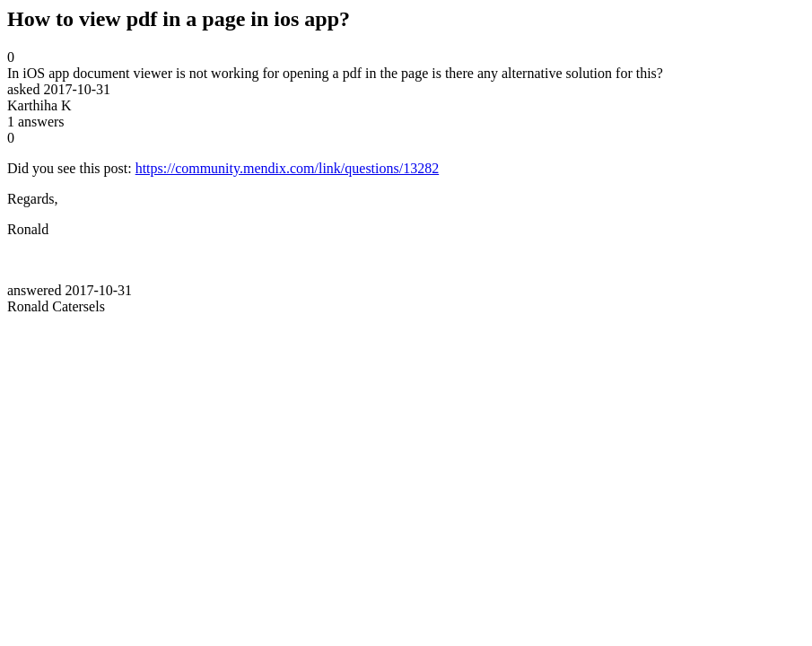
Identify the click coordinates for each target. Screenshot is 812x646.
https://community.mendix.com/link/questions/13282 (288, 168)
